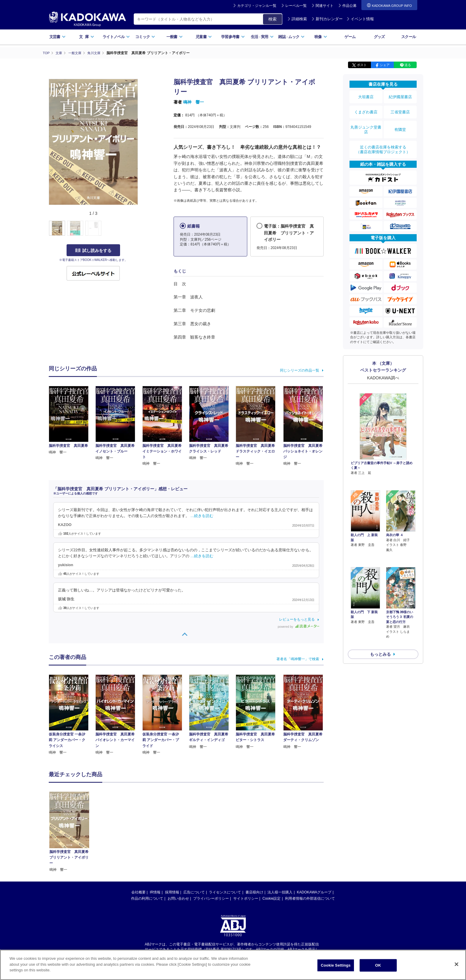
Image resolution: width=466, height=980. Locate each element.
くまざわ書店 (366, 108)
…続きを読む (202, 516)
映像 (321, 37)
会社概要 (138, 892)
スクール (408, 37)
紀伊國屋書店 (400, 96)
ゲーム (350, 37)
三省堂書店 (400, 108)
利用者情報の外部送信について (310, 898)
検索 (273, 19)
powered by (299, 626)
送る (408, 65)
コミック (145, 37)
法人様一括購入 (280, 892)
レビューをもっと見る (297, 619)
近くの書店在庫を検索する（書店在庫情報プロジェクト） (383, 140)
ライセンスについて (225, 892)
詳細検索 (297, 19)
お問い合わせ (178, 898)
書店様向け (254, 892)
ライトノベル (116, 37)
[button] (141, 228)
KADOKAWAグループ (314, 892)
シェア (385, 65)
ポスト (362, 65)
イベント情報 (360, 19)
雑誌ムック (291, 37)
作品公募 (349, 6)
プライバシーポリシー (211, 898)
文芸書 (58, 37)
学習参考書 (233, 37)
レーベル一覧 (296, 6)
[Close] (456, 964)
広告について (194, 892)
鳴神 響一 (193, 102)
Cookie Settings (336, 965)
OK (378, 965)
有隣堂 (400, 123)
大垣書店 (366, 96)
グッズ (379, 37)
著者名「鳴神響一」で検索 (298, 659)
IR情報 (155, 892)
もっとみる (380, 611)
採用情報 (172, 892)
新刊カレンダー (327, 19)
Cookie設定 (271, 898)
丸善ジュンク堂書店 (366, 123)
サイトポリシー (246, 898)
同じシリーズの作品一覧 (300, 370)
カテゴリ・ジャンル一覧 (257, 6)
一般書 (175, 37)
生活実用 (262, 37)
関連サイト (325, 6)
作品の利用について (147, 898)
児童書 (204, 37)
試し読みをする (93, 250)
